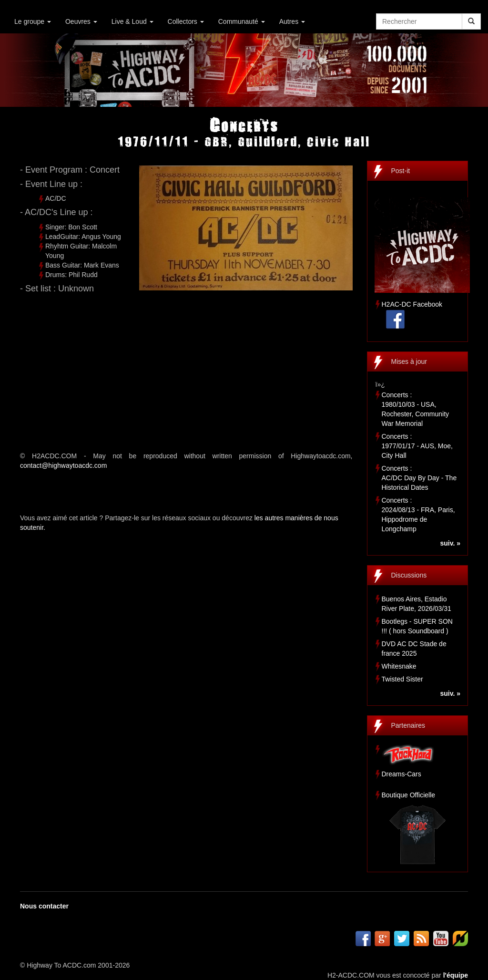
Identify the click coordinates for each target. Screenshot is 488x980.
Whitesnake (399, 666)
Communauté (242, 21)
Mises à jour (409, 361)
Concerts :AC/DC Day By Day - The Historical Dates (419, 478)
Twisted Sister (402, 679)
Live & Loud (132, 21)
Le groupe (33, 21)
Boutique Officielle (409, 795)
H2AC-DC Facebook (412, 304)
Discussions (409, 575)
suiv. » (450, 543)
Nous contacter (44, 906)
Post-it (401, 171)
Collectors (186, 21)
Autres (292, 21)
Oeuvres (81, 21)
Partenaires (408, 725)
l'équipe (456, 975)
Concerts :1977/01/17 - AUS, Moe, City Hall (417, 446)
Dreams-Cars (402, 774)
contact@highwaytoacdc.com (63, 465)
